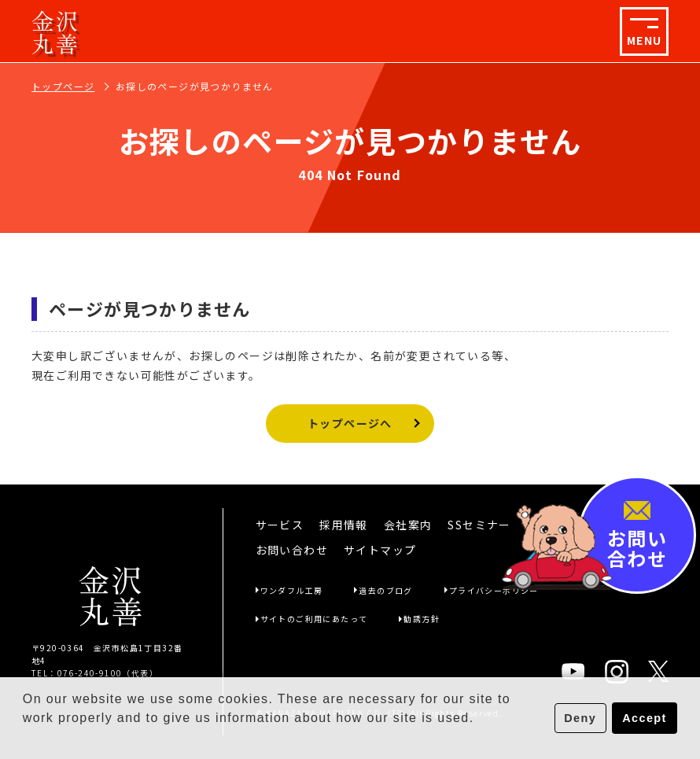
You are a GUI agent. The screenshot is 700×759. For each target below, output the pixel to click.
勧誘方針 (422, 619)
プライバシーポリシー (494, 590)
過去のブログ (385, 590)
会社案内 (408, 525)
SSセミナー (479, 525)
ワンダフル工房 (292, 590)
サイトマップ (380, 550)
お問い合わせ (292, 550)
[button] (25, 739)
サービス (280, 525)
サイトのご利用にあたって (314, 619)
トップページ (63, 86)
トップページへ (350, 423)
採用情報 (344, 525)
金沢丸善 (55, 31)
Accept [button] (644, 718)
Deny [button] (580, 718)
